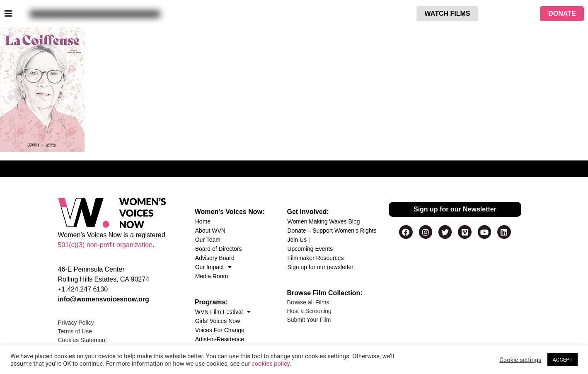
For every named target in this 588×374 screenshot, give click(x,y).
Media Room (212, 276)
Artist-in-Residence (220, 339)
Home (203, 221)
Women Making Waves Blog (323, 221)
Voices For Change (220, 330)
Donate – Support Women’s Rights (332, 231)
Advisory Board (215, 258)
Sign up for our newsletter (320, 267)
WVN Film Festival (223, 312)
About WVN (210, 231)
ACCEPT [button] (563, 360)
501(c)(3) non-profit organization (105, 245)
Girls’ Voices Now (218, 321)
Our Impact (213, 267)
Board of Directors (219, 249)
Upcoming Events (310, 249)
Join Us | (298, 240)
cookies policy (271, 364)
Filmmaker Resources (315, 258)
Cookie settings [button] (520, 360)
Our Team (208, 240)
